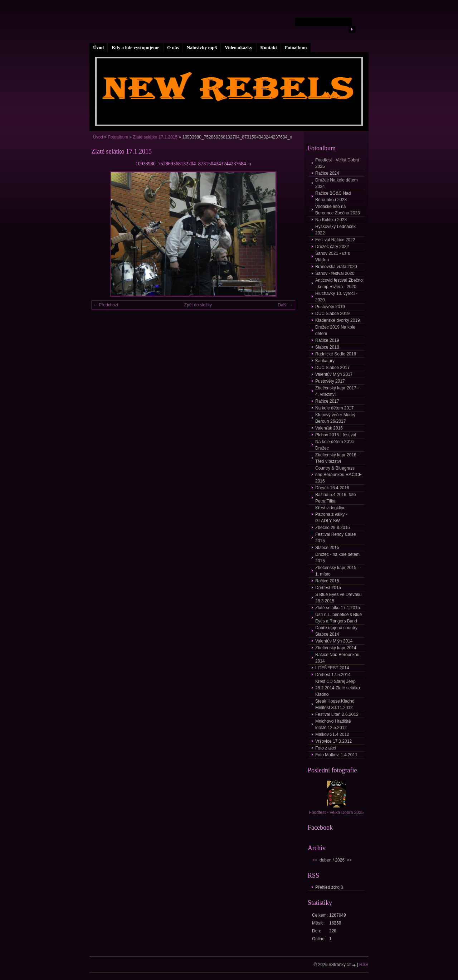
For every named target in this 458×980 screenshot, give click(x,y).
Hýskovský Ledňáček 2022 (335, 230)
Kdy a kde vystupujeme (135, 47)
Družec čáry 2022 (332, 247)
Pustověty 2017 (330, 381)
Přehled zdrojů (329, 887)
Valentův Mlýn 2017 (334, 374)
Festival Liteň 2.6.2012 (337, 714)
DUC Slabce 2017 (332, 368)
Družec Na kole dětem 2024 (337, 183)
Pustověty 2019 (330, 307)
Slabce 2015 (327, 548)
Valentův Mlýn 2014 (334, 641)
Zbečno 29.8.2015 (333, 528)
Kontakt (269, 47)
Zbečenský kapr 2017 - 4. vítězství (337, 391)
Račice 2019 (327, 340)
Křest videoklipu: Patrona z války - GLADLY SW (331, 514)
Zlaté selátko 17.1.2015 (156, 137)
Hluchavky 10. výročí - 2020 (336, 297)
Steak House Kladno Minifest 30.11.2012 (335, 704)
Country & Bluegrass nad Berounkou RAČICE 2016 (338, 475)
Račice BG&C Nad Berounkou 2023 (333, 197)
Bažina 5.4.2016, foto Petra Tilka (335, 498)
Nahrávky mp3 (202, 47)
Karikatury (325, 361)
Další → (285, 305)
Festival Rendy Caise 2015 (335, 538)
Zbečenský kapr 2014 (336, 648)
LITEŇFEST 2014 (332, 668)
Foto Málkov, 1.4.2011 (336, 755)
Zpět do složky (198, 305)
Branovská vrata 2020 (336, 267)
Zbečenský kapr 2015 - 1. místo (337, 571)
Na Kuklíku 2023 (331, 220)
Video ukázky (238, 47)
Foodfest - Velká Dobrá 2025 (337, 163)
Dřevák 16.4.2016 (332, 488)
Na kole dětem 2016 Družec (334, 445)
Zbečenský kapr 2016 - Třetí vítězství (337, 458)
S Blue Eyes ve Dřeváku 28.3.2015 (338, 598)
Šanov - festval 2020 (335, 273)
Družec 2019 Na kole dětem (335, 330)
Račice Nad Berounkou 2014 (337, 658)
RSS (364, 965)
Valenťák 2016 (329, 428)
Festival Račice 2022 (335, 240)
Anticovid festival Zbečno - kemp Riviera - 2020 (339, 283)
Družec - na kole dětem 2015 (337, 558)
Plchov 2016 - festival (336, 435)
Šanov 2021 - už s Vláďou (333, 257)
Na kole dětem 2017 (334, 408)
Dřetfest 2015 (328, 588)
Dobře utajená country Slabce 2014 (336, 631)
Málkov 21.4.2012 (332, 734)
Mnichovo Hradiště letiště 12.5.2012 (333, 724)
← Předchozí (106, 305)
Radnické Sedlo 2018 (336, 354)
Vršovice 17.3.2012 (333, 741)
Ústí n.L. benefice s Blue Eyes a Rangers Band (338, 618)
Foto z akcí (326, 748)
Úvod (98, 47)
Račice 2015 (327, 581)
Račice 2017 (327, 401)
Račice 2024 (327, 173)
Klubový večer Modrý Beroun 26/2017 (335, 418)
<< (315, 860)
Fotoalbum (296, 47)
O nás (173, 47)
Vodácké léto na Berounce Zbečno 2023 (338, 210)
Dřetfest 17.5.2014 (333, 675)
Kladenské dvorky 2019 (338, 320)
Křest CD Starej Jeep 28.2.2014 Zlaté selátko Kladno (338, 688)
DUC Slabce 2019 (332, 314)
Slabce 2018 (327, 347)
